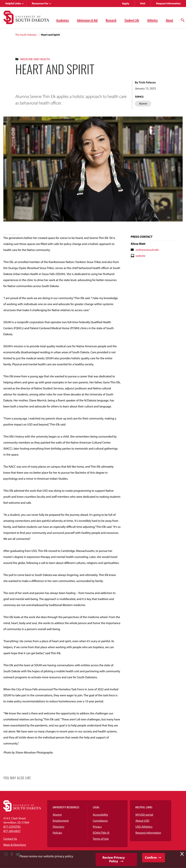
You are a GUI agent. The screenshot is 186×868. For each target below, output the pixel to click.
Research (111, 20)
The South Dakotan (26, 35)
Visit (143, 4)
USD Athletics (144, 827)
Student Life (132, 20)
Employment (61, 821)
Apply (126, 4)
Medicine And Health (35, 59)
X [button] (182, 854)
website (140, 256)
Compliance (100, 821)
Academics (63, 20)
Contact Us (10, 839)
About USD (142, 821)
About (169, 20)
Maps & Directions (15, 845)
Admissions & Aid (87, 20)
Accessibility (100, 815)
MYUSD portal (144, 815)
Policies (57, 833)
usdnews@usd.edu (147, 250)
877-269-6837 (12, 831)
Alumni (57, 815)
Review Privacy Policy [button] (114, 859)
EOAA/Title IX (101, 833)
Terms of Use (101, 839)
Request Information (168, 4)
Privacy (97, 827)
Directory (58, 827)
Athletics (152, 20)
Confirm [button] (151, 858)
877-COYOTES (12, 827)
